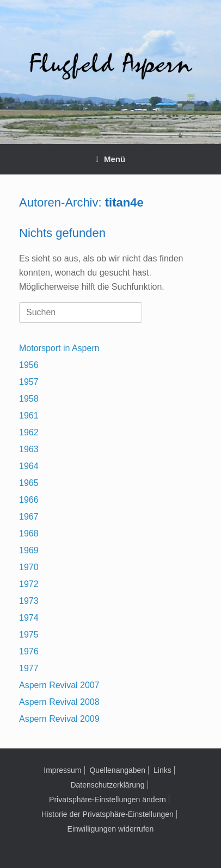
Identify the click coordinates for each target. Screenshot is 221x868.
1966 (29, 500)
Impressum (62, 770)
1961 (29, 416)
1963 (29, 449)
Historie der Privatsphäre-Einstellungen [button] (108, 814)
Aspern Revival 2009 (59, 719)
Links (162, 770)
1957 (29, 382)
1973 (29, 601)
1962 (29, 432)
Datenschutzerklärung (107, 785)
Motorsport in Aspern (59, 348)
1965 (29, 483)
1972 (29, 584)
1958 (29, 399)
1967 (29, 517)
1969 (29, 550)
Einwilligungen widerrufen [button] (111, 829)
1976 (29, 651)
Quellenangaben (117, 770)
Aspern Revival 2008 (59, 702)
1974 (29, 618)
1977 (29, 668)
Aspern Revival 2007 (59, 685)
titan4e (124, 202)
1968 (29, 533)
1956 (29, 365)
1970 (29, 567)
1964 (29, 466)
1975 (29, 635)
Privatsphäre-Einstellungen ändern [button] (108, 800)
